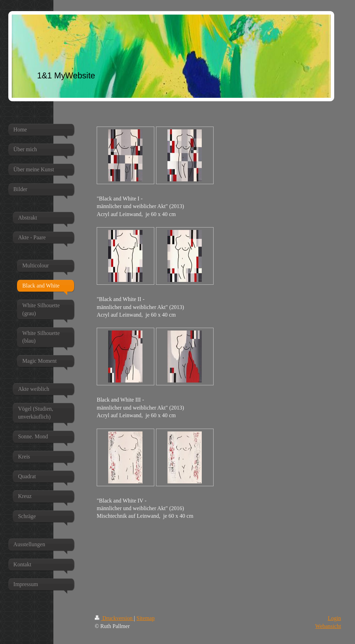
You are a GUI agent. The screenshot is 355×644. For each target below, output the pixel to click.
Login (334, 618)
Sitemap (146, 618)
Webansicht (328, 626)
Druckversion (114, 618)
